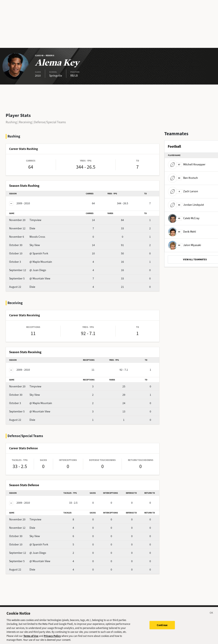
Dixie (22, 228)
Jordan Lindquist (186, 205)
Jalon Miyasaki (184, 245)
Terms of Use (31, 638)
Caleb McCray (184, 218)
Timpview (25, 220)
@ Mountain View (30, 279)
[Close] (211, 616)
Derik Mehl (182, 232)
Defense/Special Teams (50, 122)
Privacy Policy (52, 638)
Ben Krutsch (183, 178)
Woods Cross (27, 237)
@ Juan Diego (28, 270)
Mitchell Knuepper (187, 164)
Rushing (11, 122)
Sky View (25, 245)
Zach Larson (183, 191)
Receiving (25, 122)
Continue (162, 627)
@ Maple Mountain (31, 262)
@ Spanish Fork (29, 253)
